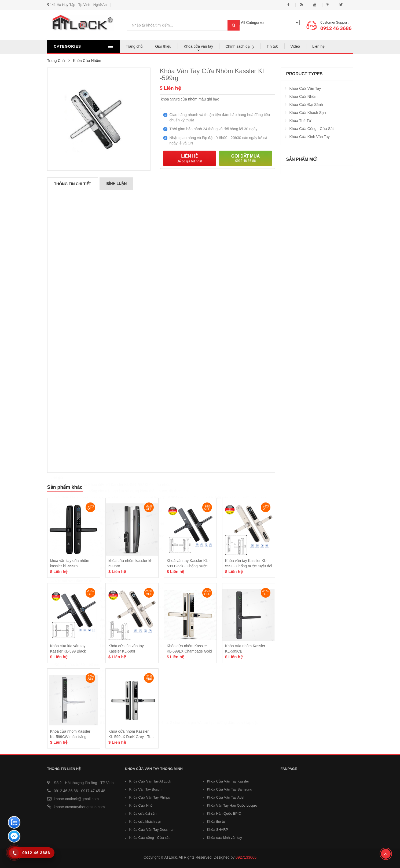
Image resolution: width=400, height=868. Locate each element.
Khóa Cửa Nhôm (304, 96)
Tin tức (272, 46)
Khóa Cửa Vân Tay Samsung (230, 789)
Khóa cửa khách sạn (308, 113)
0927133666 (246, 857)
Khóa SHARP (218, 830)
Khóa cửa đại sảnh (306, 105)
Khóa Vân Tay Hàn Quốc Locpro (232, 805)
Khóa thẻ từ (300, 121)
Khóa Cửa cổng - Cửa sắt (312, 129)
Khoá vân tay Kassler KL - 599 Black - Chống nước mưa (188, 566)
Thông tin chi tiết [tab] (73, 184)
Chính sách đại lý (240, 46)
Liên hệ (318, 46)
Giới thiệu (163, 46)
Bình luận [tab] (116, 184)
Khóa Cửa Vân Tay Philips (150, 797)
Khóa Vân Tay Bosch (145, 789)
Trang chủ (134, 46)
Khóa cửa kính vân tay (310, 137)
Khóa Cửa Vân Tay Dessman (152, 830)
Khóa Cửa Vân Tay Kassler (228, 781)
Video (295, 46)
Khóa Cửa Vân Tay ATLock (150, 781)
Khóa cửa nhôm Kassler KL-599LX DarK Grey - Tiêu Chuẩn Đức (131, 737)
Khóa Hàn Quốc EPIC (224, 813)
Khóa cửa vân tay (198, 46)
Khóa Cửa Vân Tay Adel (226, 797)
